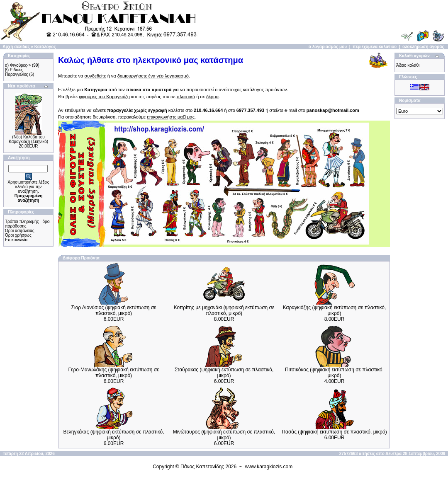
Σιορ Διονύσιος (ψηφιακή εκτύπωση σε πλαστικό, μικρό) (114, 310)
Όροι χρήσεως (18, 235)
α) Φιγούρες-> (18, 65)
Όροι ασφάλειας (20, 231)
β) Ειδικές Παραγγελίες (16, 72)
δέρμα (212, 97)
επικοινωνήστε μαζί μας (171, 117)
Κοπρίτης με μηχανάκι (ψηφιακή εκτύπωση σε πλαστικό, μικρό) (224, 310)
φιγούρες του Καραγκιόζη (104, 97)
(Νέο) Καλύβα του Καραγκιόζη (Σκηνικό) (28, 139)
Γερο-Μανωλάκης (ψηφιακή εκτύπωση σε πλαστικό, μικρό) (114, 373)
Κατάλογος (45, 47)
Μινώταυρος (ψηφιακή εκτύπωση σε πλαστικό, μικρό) (224, 435)
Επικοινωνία (16, 240)
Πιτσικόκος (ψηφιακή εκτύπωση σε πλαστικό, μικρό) (334, 373)
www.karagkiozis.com (269, 467)
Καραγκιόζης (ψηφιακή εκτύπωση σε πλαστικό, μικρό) (335, 310)
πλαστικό (186, 97)
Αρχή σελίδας (16, 47)
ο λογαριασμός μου (328, 47)
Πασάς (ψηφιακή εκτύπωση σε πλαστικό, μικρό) (334, 432)
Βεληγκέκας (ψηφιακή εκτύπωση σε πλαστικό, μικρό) (113, 435)
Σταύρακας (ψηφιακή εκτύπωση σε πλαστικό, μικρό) (224, 373)
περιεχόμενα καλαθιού (375, 47)
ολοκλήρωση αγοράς (423, 47)
